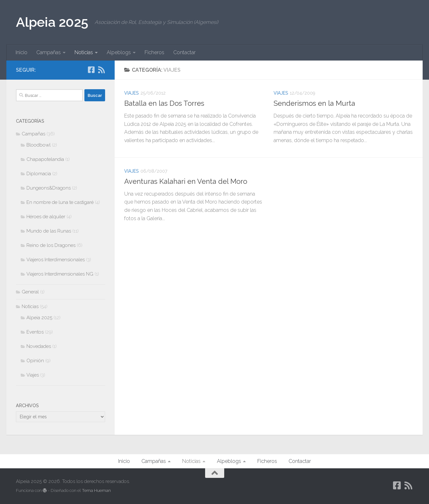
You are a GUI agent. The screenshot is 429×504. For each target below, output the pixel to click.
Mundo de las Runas (49, 231)
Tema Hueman (96, 490)
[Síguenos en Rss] (101, 70)
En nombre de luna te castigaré (60, 202)
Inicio (21, 52)
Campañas (49, 52)
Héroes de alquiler (46, 217)
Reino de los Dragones (51, 245)
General (30, 292)
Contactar (184, 52)
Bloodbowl (39, 145)
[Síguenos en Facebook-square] (91, 70)
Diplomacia (39, 174)
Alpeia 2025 (52, 22)
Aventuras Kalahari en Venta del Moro (186, 181)
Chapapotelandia (45, 159)
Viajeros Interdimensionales (56, 260)
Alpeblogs (119, 52)
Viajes (131, 93)
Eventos (35, 332)
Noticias (84, 52)
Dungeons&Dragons (49, 188)
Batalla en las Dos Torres (164, 103)
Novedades (39, 346)
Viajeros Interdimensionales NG (60, 274)
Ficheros (154, 52)
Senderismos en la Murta (314, 103)
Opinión (35, 361)
